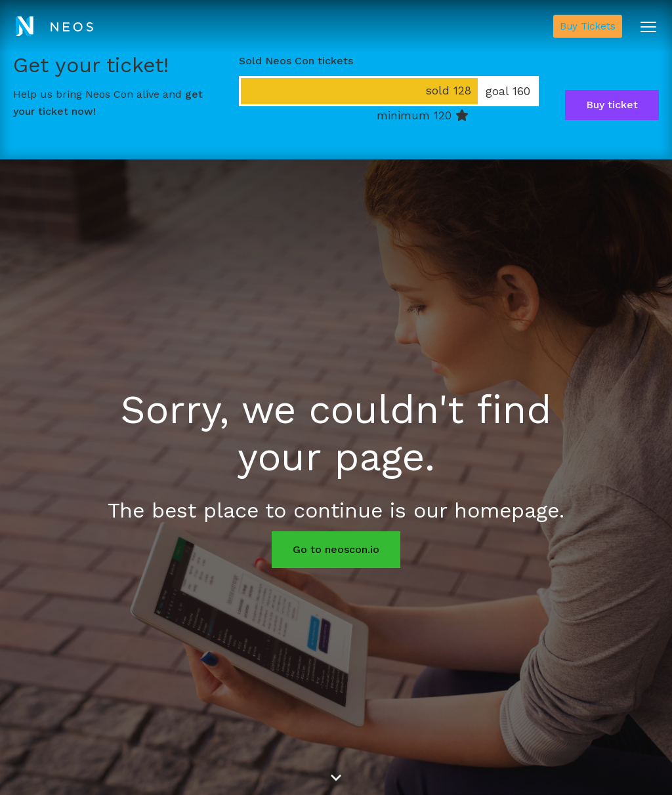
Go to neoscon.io (336, 549)
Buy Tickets (588, 26)
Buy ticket (612, 105)
